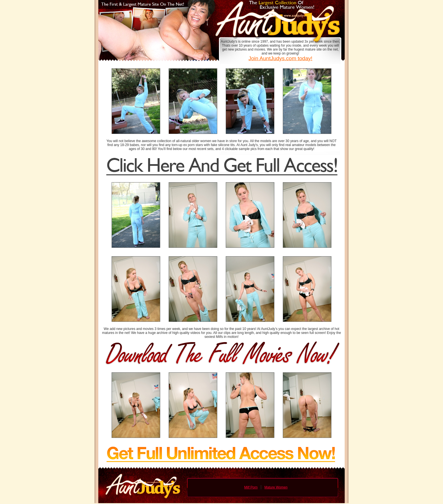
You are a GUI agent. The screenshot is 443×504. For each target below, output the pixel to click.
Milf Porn (251, 487)
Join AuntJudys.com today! (280, 58)
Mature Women (276, 487)
